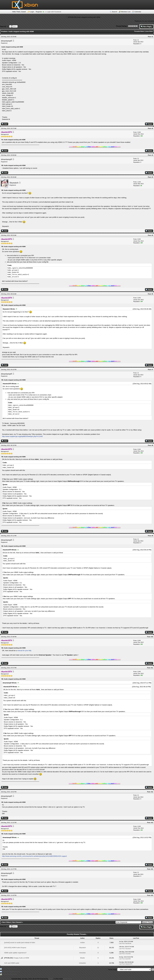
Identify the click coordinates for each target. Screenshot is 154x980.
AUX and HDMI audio (12, 963)
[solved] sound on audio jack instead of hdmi (20, 943)
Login (32, 12)
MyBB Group (67, 979)
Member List (126, 12)
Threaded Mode (139, 31)
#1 (152, 37)
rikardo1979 (129, 964)
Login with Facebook (54, 12)
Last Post (122, 943)
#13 (152, 822)
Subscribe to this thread (10, 974)
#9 (152, 536)
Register (39, 12)
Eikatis (82, 958)
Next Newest (17, 922)
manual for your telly (24, 651)
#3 (152, 155)
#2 (152, 128)
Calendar (138, 12)
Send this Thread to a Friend (11, 972)
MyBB (51, 979)
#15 (152, 895)
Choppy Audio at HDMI (21, 958)
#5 (152, 235)
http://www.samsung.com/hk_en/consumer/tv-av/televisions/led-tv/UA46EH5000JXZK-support (34, 856)
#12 (152, 792)
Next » (15, 26)
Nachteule (128, 943)
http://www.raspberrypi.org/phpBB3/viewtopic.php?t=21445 (22, 436)
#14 (152, 869)
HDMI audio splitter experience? (15, 953)
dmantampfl (6, 41)
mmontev (82, 953)
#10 (152, 637)
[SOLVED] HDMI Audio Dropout (15, 948)
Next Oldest (7, 922)
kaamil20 (128, 959)
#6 (152, 294)
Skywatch (14, 183)
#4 (152, 177)
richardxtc (82, 963)
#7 (152, 369)
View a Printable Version (10, 969)
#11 (152, 668)
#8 (152, 445)
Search (114, 12)
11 (98, 948)
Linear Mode (149, 31)
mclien (83, 943)
